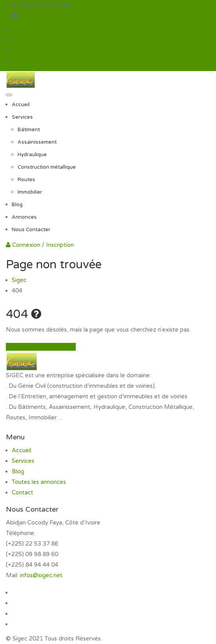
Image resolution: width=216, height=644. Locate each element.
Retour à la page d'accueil (41, 347)
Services (22, 117)
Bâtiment (29, 130)
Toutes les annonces (39, 482)
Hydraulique (32, 155)
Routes (26, 180)
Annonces (24, 217)
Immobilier (30, 192)
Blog (17, 205)
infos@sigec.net (40, 16)
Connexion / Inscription (40, 245)
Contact (22, 492)
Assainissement (37, 142)
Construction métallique (47, 167)
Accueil (21, 105)
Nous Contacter (31, 230)
